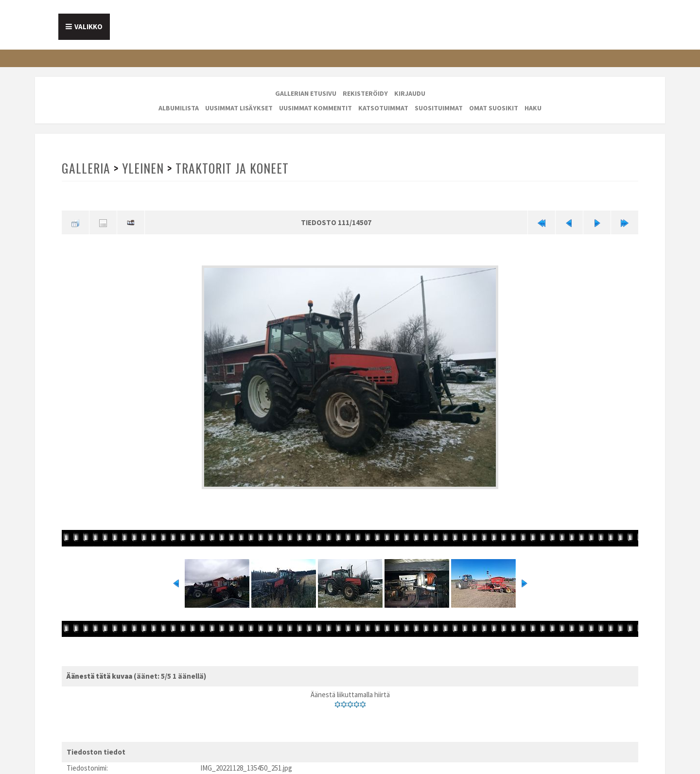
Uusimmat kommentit (315, 108)
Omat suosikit (494, 108)
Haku (533, 108)
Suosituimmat (439, 108)
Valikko (88, 26)
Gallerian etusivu (306, 93)
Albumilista (179, 108)
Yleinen (143, 168)
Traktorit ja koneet (232, 168)
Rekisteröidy (365, 93)
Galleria (86, 168)
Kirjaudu (410, 93)
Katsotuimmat (383, 108)
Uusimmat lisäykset (239, 108)
